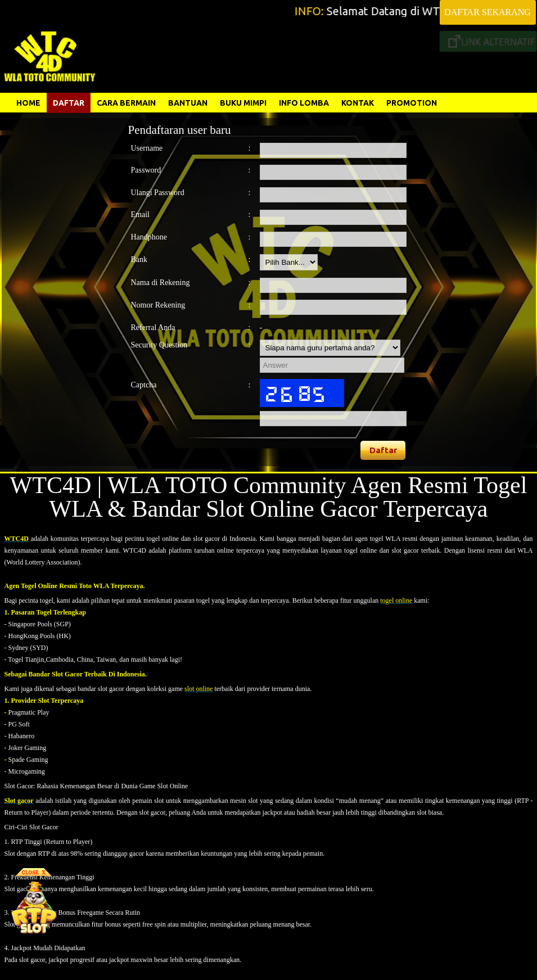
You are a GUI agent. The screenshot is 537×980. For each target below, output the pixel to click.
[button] (383, 450)
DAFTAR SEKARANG (488, 12)
